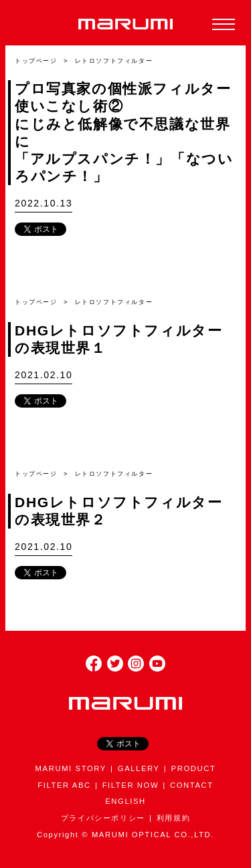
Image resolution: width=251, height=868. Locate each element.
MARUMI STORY (71, 768)
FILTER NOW (131, 785)
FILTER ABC (64, 785)
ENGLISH (125, 801)
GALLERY (139, 768)
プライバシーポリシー (103, 818)
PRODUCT (194, 768)
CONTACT (192, 785)
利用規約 (173, 818)
